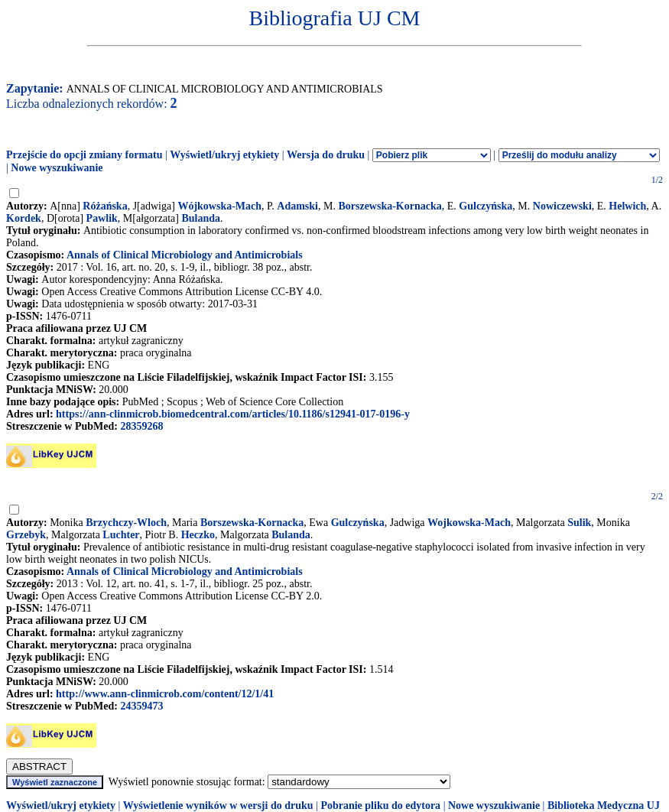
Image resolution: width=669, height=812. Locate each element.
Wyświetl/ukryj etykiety (224, 155)
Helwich (627, 206)
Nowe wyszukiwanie (57, 168)
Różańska (105, 206)
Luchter (121, 535)
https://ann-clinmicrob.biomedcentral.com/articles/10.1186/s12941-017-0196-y (233, 414)
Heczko (198, 535)
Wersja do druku (326, 155)
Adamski (297, 206)
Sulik (579, 523)
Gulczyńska (486, 206)
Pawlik (102, 218)
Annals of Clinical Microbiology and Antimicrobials (185, 255)
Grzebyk (26, 535)
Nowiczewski (562, 206)
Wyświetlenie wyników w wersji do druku (218, 806)
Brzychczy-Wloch (126, 523)
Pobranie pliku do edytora (380, 806)
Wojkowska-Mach (469, 523)
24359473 (141, 706)
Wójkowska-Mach (219, 206)
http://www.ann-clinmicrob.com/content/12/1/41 (165, 694)
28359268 (141, 426)
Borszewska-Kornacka (390, 206)
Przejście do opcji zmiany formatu (84, 155)
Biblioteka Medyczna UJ (604, 806)
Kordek (24, 218)
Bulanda (201, 218)
